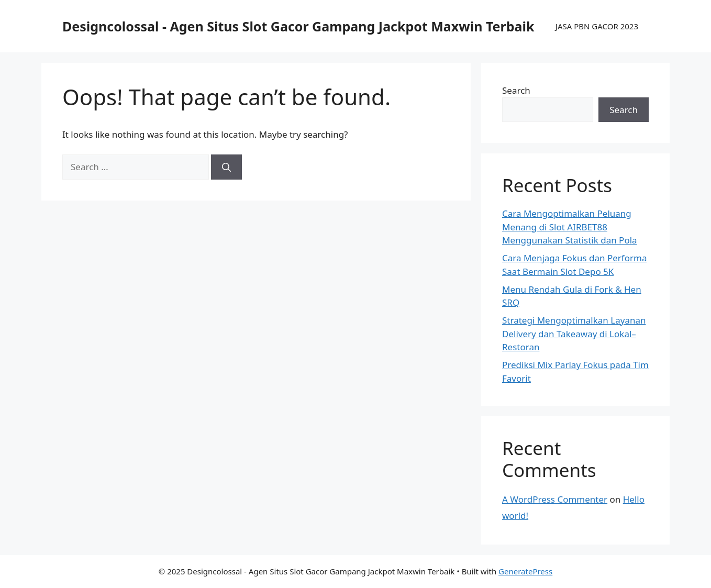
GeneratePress (525, 571)
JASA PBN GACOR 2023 (597, 26)
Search (516, 90)
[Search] (226, 167)
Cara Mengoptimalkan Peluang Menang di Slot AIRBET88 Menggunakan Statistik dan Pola (570, 227)
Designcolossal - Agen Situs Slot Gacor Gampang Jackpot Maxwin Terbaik (298, 26)
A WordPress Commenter (555, 499)
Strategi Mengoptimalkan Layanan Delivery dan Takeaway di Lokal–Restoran (574, 334)
